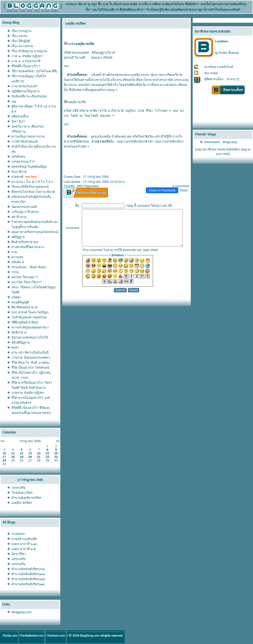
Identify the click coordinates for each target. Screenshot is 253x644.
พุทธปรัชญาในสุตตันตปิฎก (29, 167)
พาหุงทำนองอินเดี (24, 539)
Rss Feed (211, 73)
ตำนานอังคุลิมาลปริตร (26, 498)
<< (3, 441)
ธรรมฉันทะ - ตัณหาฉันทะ (29, 267)
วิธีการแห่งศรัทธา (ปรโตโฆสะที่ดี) (34, 71)
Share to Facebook (164, 190)
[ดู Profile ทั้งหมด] (227, 53)
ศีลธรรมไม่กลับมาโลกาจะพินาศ (33, 192)
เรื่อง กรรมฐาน (21, 31)
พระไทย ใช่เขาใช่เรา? (27, 282)
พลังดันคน (18, 157)
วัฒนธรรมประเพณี (24, 207)
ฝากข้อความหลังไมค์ (219, 67)
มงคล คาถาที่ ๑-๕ (24, 549)
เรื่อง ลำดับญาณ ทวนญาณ (29, 51)
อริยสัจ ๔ (18, 262)
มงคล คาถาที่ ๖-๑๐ (24, 544)
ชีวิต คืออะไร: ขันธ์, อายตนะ (31, 363)
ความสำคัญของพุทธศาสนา (30, 327)
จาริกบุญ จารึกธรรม (25, 212)
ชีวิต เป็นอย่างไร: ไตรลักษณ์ (30, 368)
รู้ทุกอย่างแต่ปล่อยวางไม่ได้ (30, 337)
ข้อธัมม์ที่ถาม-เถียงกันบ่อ (29, 96)
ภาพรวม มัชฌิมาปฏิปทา (28, 393)
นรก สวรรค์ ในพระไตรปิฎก (30, 312)
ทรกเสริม (19, 488)
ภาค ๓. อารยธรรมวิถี (26, 61)
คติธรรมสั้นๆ (20, 116)
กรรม (15, 272)
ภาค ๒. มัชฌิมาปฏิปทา (27, 56)
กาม (14, 252)
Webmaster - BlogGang (221, 142)
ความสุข (17, 257)
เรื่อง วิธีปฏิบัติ (21, 41)
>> (58, 441)
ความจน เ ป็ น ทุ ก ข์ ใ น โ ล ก (32, 182)
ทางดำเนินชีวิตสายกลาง (28, 247)
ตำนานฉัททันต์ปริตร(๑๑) (28, 584)
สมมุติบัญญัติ (20, 302)
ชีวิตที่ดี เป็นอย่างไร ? (26, 66)
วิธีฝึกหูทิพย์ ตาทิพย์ (25, 322)
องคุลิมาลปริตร (22, 503)
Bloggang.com (21, 612)
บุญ (14, 101)
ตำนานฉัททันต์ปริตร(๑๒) (28, 579)
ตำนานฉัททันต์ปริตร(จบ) (28, 569)
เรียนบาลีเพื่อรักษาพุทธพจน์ (30, 187)
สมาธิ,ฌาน (19, 217)
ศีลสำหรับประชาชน (25, 242)
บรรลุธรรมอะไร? (23, 162)
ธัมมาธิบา (19, 172)
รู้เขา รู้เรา (18, 121)
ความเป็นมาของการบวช (28, 136)
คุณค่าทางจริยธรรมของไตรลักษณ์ (35, 232)
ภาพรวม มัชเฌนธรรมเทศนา (31, 358)
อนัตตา (16, 297)
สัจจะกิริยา (19, 554)
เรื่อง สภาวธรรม (22, 46)
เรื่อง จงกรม (20, 36)
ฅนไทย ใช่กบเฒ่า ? (25, 277)
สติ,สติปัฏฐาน (21, 342)
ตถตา (15, 347)
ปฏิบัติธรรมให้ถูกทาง (25, 91)
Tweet (186, 190)
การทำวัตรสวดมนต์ (25, 142)
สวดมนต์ (17, 177)
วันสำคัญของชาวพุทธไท (29, 317)
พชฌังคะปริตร (22, 493)
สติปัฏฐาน (18, 237)
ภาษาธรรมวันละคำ (25, 86)
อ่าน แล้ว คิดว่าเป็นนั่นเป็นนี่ (30, 353)
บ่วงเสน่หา (18, 534)
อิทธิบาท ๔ (19, 332)
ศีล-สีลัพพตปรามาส (24, 307)
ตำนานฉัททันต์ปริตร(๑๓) (28, 574)
